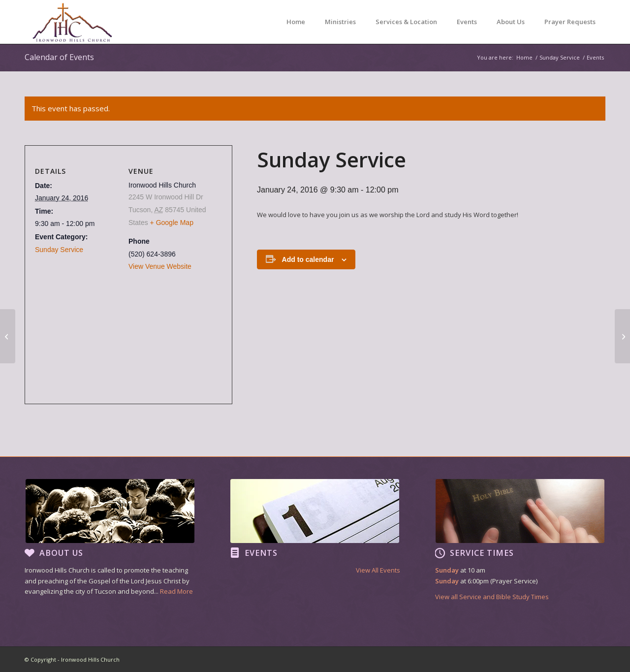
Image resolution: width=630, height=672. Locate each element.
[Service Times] (440, 553)
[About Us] (30, 553)
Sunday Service (59, 250)
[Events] (235, 553)
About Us (61, 553)
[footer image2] (315, 511)
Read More (176, 591)
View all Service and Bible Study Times (492, 597)
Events (261, 553)
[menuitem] (296, 22)
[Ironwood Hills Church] (72, 22)
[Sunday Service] (8, 336)
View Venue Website (160, 266)
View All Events (378, 570)
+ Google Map (172, 223)
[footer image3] (520, 511)
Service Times (482, 553)
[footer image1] (110, 511)
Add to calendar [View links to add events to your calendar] (308, 259)
